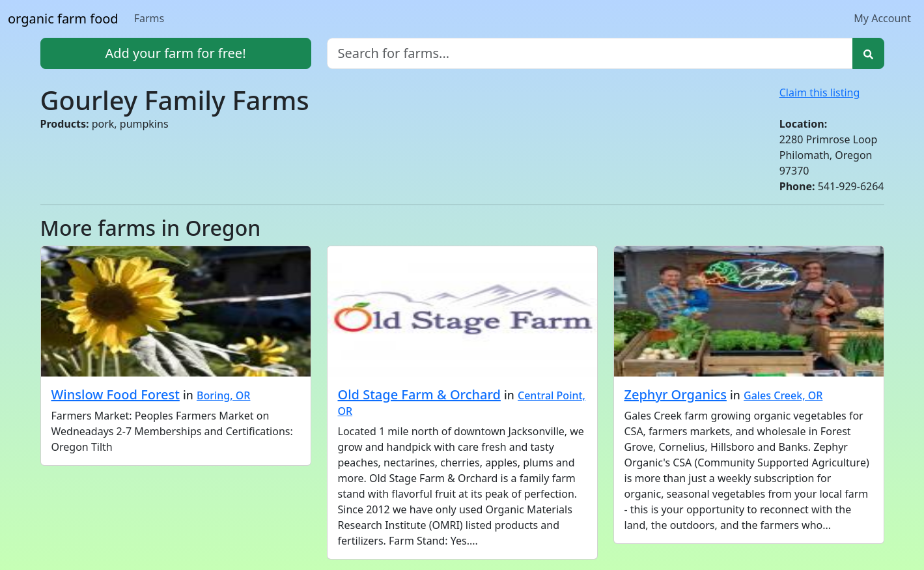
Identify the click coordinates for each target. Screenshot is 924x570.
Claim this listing (820, 93)
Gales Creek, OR (783, 395)
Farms (149, 18)
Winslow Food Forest (116, 394)
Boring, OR (223, 395)
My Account (882, 18)
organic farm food (63, 19)
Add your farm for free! (175, 53)
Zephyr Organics (676, 394)
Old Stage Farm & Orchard (419, 394)
